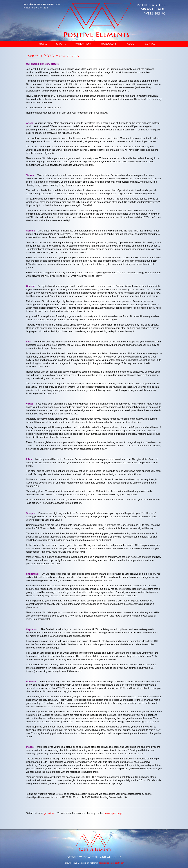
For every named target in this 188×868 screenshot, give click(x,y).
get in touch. (50, 813)
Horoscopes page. (113, 813)
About (131, 44)
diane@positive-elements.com (41, 4)
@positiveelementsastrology (112, 863)
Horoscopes (109, 44)
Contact (151, 44)
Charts (61, 44)
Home (43, 44)
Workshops (83, 44)
